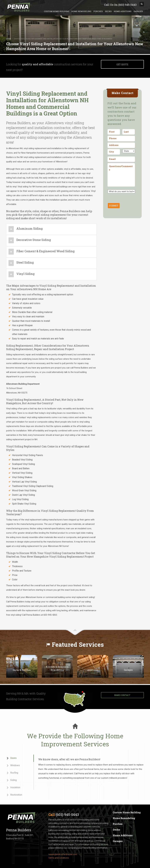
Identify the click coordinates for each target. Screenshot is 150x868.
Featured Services (78, 644)
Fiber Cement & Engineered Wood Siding (45, 251)
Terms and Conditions (59, 858)
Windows (13, 766)
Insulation (13, 788)
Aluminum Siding (30, 228)
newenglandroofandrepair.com (63, 854)
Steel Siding (25, 262)
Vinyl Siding (25, 274)
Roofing (12, 773)
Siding (11, 780)
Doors (11, 758)
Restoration (14, 795)
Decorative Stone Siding (34, 240)
